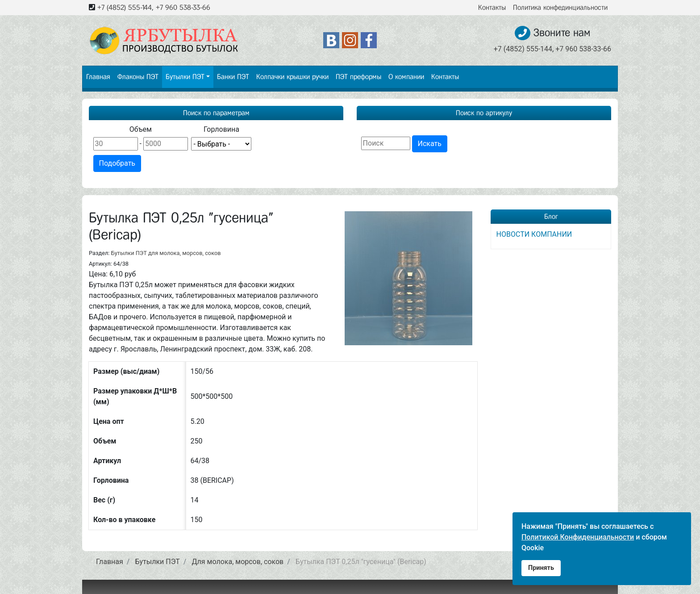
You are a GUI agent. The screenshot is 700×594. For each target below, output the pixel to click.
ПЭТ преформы (358, 77)
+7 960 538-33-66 (183, 7)
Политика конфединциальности (560, 7)
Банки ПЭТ (233, 77)
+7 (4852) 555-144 (125, 7)
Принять (541, 568)
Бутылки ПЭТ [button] (185, 77)
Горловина (221, 129)
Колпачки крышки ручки (292, 77)
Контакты (492, 7)
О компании (406, 77)
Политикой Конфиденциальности (578, 537)
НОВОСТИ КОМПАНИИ (534, 234)
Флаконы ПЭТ (138, 77)
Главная (98, 77)
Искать (430, 144)
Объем (141, 129)
